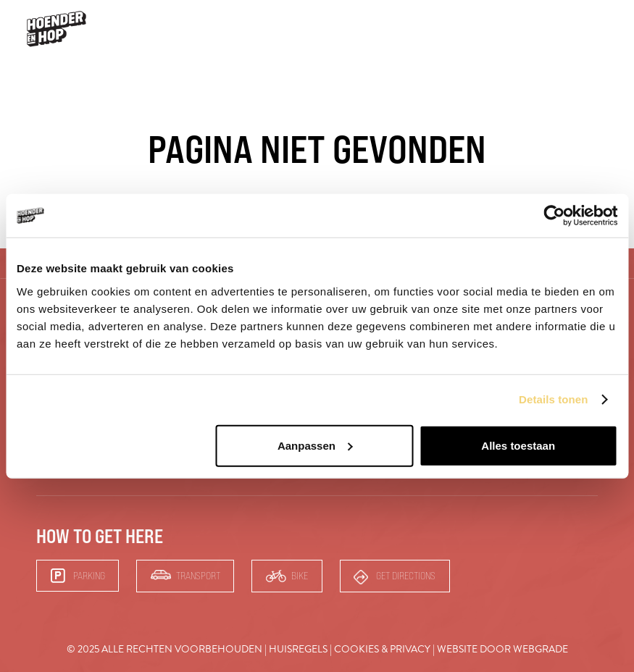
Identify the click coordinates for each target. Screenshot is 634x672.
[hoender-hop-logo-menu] (57, 29)
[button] (603, 29)
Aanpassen (315, 445)
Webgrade (541, 649)
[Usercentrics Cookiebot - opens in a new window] (554, 216)
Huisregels (298, 649)
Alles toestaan (518, 445)
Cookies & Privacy (382, 649)
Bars (559, 29)
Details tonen (553, 399)
